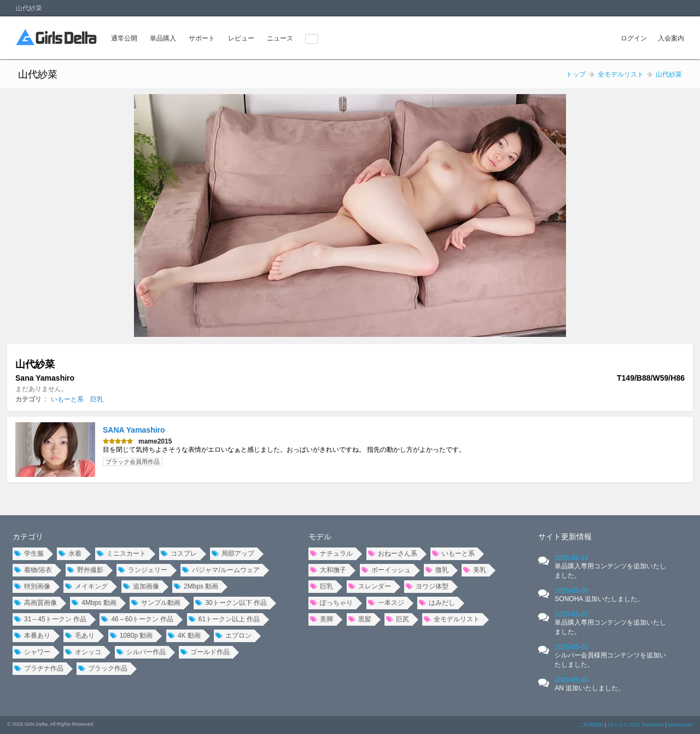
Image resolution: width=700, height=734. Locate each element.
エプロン (234, 636)
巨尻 (398, 619)
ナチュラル (331, 554)
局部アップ (233, 554)
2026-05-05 (610, 656)
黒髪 (360, 619)
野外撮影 (85, 570)
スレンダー (370, 586)
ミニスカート (121, 554)
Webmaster (680, 725)
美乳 (475, 570)
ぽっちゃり (331, 603)
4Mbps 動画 (94, 603)
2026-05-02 (590, 684)
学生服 (29, 554)
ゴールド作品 (205, 652)
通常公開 (124, 38)
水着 (70, 554)
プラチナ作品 (39, 668)
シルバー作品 (141, 652)
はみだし (437, 603)
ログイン (634, 38)
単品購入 (163, 38)
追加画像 (141, 586)
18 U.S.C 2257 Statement (636, 725)
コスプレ (179, 554)
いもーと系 (67, 399)
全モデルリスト (452, 619)
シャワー (32, 652)
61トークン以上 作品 (224, 619)
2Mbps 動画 (196, 586)
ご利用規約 (591, 725)
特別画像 (32, 586)
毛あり (80, 636)
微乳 (437, 570)
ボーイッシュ (386, 570)
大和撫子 (328, 570)
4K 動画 (184, 636)
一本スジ (386, 603)
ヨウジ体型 (427, 586)
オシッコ (83, 652)
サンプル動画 (156, 603)
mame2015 (155, 441)
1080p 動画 (132, 636)
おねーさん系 (393, 554)
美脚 (322, 619)
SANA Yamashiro (134, 430)
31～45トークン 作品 (50, 619)
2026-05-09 (599, 595)
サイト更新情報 (565, 537)
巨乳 (97, 399)
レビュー (241, 38)
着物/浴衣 (33, 570)
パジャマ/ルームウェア (221, 570)
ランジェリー (143, 570)
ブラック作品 (103, 668)
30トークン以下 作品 (231, 603)
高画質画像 (36, 603)
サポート (202, 38)
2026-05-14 (610, 567)
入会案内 (671, 38)
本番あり (32, 636)
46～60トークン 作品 (137, 619)
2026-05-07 (610, 623)
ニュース (280, 38)
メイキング (86, 586)
